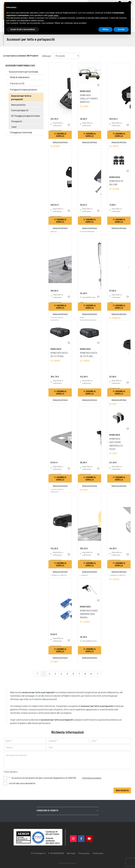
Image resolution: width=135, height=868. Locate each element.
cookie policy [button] (53, 15)
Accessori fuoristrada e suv (20, 65)
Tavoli (14, 127)
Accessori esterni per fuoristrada (23, 72)
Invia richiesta (122, 790)
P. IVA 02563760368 (56, 853)
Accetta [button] (121, 29)
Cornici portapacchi (20, 110)
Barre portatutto (18, 105)
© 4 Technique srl (38, 853)
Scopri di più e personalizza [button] (23, 29)
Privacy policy (84, 853)
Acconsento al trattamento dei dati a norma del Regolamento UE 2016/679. (55, 778)
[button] (70, 75)
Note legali (71, 853)
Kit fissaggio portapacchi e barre (26, 116)
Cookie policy (98, 853)
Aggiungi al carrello (60, 135)
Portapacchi (17, 121)
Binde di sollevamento (19, 77)
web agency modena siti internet (68, 863)
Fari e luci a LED (17, 83)
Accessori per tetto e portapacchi (21, 97)
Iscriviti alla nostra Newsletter (22, 783)
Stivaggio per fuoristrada (21, 132)
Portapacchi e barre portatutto (23, 90)
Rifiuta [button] (105, 29)
